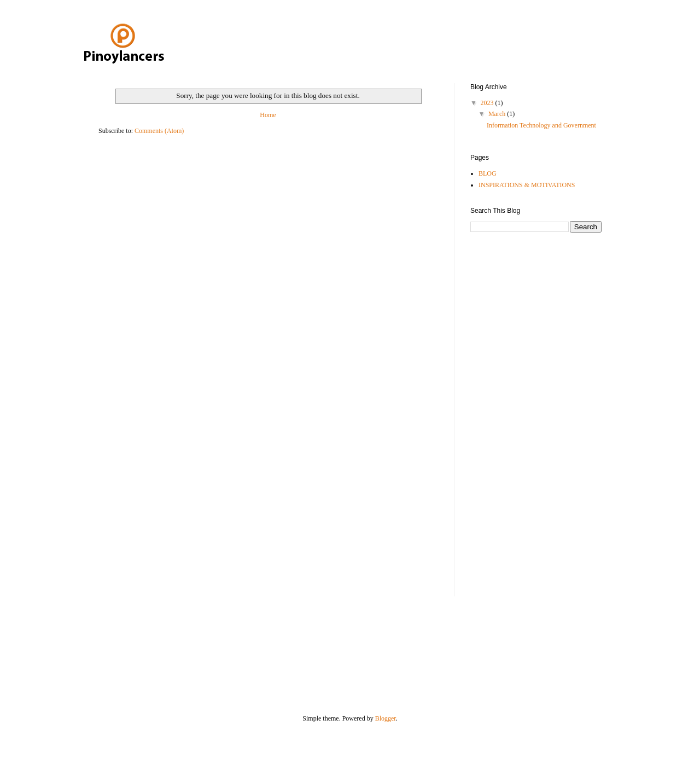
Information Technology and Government (541, 125)
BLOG (488, 173)
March (498, 114)
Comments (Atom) (159, 131)
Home (268, 115)
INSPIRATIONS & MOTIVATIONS (527, 185)
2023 (488, 103)
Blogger (386, 718)
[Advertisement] (514, 413)
